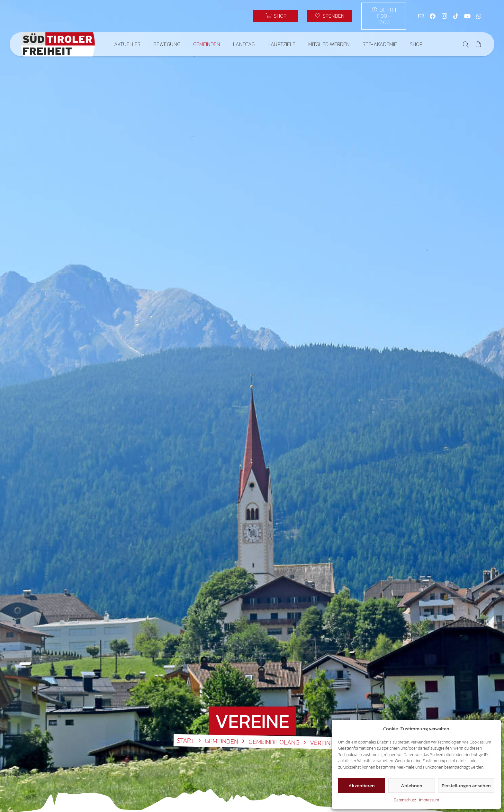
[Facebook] (433, 16)
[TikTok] (456, 16)
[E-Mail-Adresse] (421, 16)
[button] (466, 44)
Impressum (429, 800)
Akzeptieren (362, 785)
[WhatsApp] (479, 16)
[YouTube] (467, 16)
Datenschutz (405, 800)
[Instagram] (444, 16)
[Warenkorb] (478, 44)
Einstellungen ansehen (466, 785)
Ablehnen (412, 785)
